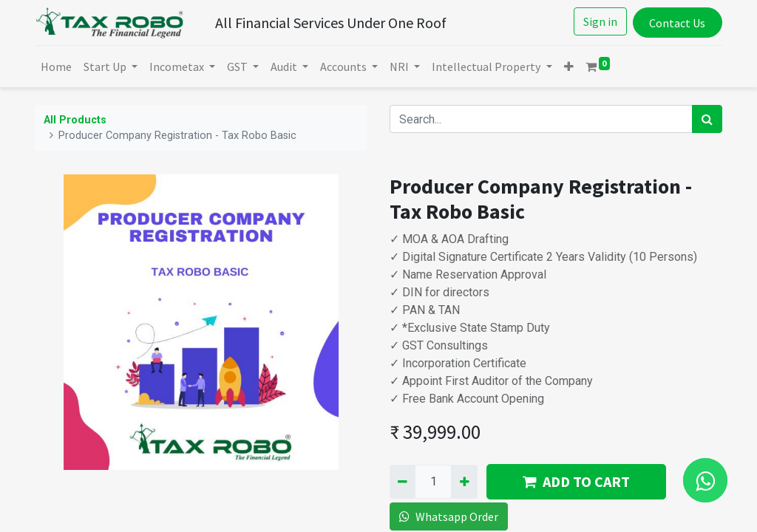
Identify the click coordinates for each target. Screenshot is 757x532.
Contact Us (677, 23)
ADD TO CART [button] (576, 481)
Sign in (600, 21)
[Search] (707, 119)
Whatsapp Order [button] (449, 516)
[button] (569, 66)
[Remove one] (403, 482)
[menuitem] (56, 66)
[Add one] (464, 482)
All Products (75, 120)
